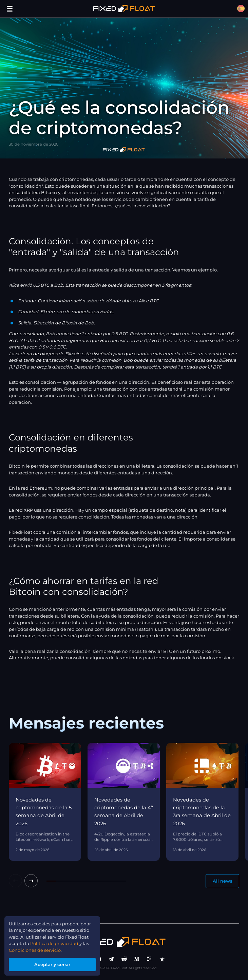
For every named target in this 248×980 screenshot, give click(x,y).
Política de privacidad (54, 943)
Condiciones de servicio (35, 950)
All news (223, 881)
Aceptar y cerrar (52, 964)
